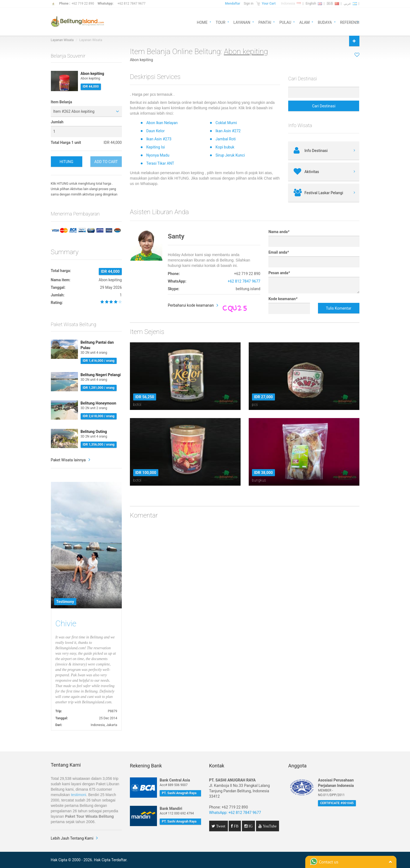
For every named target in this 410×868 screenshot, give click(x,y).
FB (236, 826)
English (314, 4)
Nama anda (279, 232)
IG (250, 826)
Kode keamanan (283, 299)
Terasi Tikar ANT (160, 163)
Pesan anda (279, 273)
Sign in (248, 4)
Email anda (279, 252)
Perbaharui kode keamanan (191, 305)
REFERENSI (350, 22)
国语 (333, 4)
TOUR (221, 22)
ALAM (304, 22)
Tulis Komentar (339, 308)
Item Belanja (62, 102)
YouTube (269, 826)
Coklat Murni (226, 123)
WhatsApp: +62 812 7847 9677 (235, 813)
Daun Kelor (155, 131)
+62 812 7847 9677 (131, 4)
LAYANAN (242, 22)
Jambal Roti (226, 139)
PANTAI (265, 22)
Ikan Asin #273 (159, 139)
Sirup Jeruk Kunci (230, 155)
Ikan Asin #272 (228, 131)
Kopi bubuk (225, 147)
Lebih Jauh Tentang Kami (72, 838)
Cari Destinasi (324, 106)
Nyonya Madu (158, 155)
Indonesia (291, 4)
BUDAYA (325, 22)
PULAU (285, 22)
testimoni (78, 795)
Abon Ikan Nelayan (162, 123)
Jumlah (57, 122)
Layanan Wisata (62, 40)
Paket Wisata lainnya (68, 460)
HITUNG (66, 162)
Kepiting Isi (155, 147)
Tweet (220, 826)
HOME (202, 22)
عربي (350, 4)
